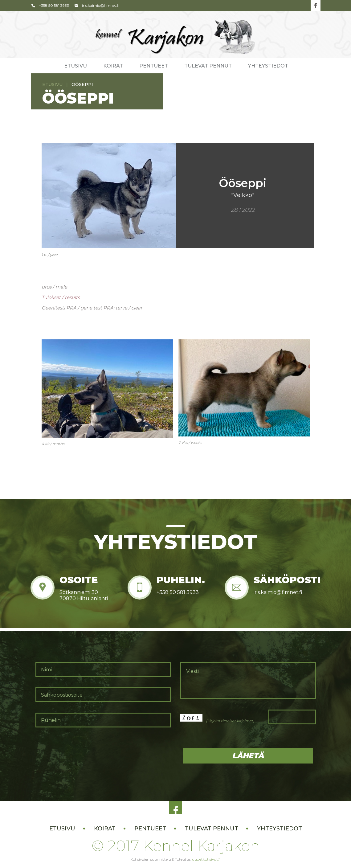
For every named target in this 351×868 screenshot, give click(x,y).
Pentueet (154, 66)
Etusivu (76, 66)
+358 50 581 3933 (50, 5)
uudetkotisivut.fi (206, 859)
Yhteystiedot (268, 66)
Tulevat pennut (208, 66)
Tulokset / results (61, 297)
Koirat (113, 66)
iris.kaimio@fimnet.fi (96, 5)
